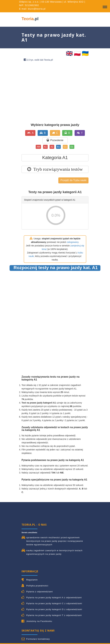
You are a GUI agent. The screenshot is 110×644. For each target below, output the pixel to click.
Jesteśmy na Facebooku (39, 621)
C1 (65, 147)
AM (38, 147)
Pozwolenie (55, 140)
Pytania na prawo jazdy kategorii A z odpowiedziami (54, 598)
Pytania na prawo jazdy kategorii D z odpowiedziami (54, 609)
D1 (72, 147)
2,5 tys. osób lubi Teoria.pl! (38, 60)
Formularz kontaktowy (38, 639)
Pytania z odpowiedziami (40, 592)
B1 (58, 147)
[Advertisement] (55, 88)
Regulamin (32, 580)
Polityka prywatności (37, 586)
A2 (52, 147)
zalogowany (73, 242)
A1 (45, 147)
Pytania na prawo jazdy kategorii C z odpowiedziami (54, 603)
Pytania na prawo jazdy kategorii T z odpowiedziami (54, 615)
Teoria (30, 19)
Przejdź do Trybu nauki (73, 180)
